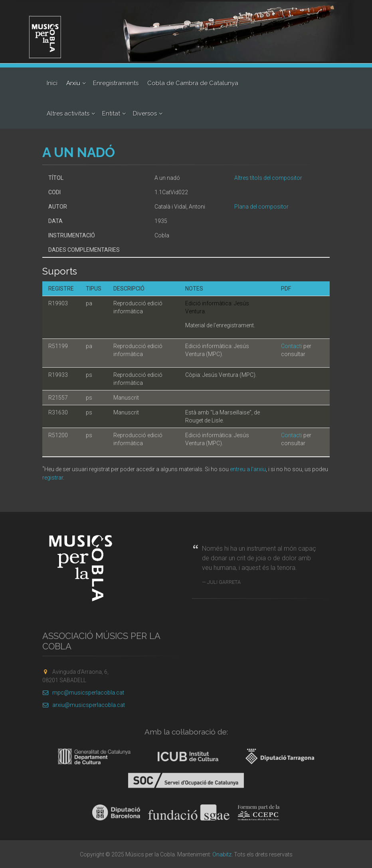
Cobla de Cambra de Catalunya (193, 83)
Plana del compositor (261, 207)
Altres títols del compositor (268, 178)
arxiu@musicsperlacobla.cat (84, 705)
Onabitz (222, 854)
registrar (53, 478)
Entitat (111, 113)
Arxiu (73, 83)
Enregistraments (116, 83)
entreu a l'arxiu (248, 469)
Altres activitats (68, 113)
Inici (52, 83)
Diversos (145, 113)
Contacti (292, 346)
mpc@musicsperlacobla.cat (83, 693)
